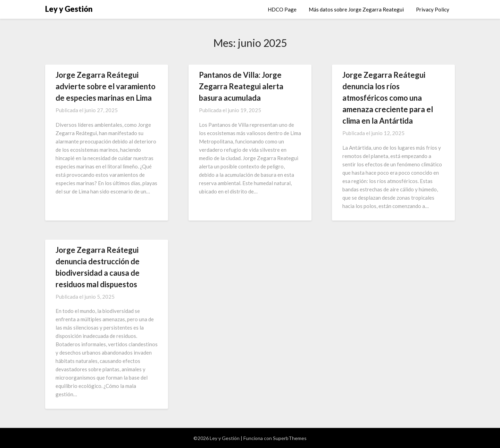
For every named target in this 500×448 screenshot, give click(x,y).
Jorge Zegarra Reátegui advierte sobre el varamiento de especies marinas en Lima (106, 86)
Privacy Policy (433, 9)
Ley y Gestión (69, 9)
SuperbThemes (290, 438)
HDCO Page (282, 9)
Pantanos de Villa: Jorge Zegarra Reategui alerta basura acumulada (241, 86)
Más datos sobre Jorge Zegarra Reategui (356, 9)
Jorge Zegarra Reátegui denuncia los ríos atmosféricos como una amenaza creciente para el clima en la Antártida (388, 98)
